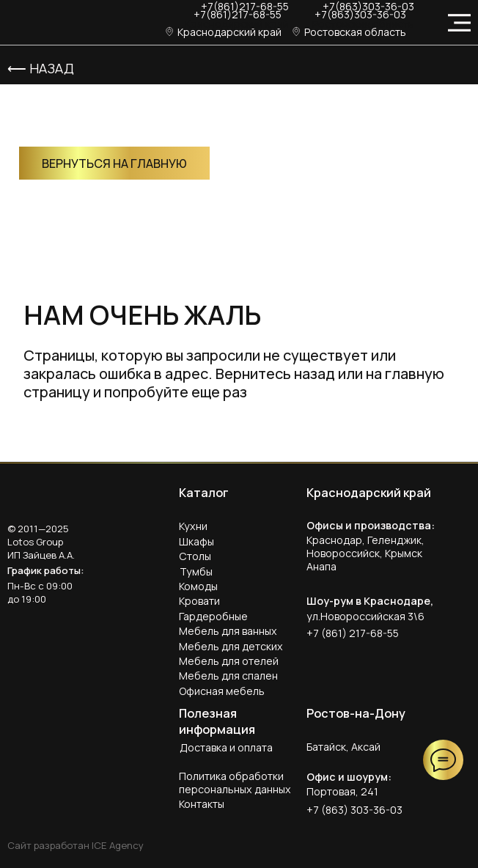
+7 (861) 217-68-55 (353, 633)
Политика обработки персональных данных (235, 783)
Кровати (199, 601)
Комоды (198, 586)
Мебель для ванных (228, 631)
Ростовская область (363, 24)
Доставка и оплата (226, 747)
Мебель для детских (231, 646)
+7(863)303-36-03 (360, 14)
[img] (48, 23)
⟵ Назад (41, 68)
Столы (195, 556)
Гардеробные (213, 616)
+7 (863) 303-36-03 (354, 810)
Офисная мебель (222, 691)
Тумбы (196, 571)
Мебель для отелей (229, 661)
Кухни (193, 526)
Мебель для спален (228, 676)
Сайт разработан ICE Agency (76, 845)
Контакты (202, 804)
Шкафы (196, 541)
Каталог (204, 493)
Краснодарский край (237, 24)
